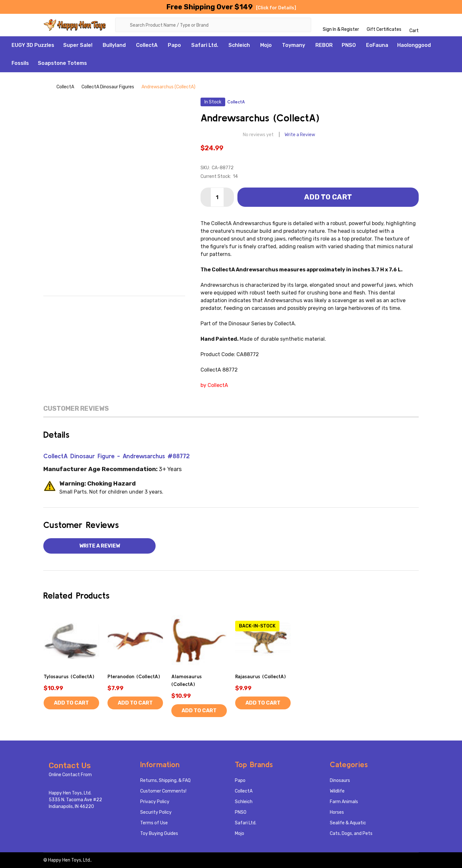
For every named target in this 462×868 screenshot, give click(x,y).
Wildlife (337, 791)
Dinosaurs (340, 780)
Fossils (20, 63)
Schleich (239, 45)
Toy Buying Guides (159, 833)
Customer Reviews (76, 408)
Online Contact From (70, 775)
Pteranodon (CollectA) (134, 676)
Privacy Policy (155, 802)
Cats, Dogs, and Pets (351, 833)
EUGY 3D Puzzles (33, 45)
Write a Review (300, 135)
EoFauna (377, 45)
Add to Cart (328, 197)
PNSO (349, 45)
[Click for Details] (276, 8)
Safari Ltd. (205, 45)
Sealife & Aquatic (348, 823)
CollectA (147, 45)
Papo (174, 45)
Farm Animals (344, 802)
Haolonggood (414, 45)
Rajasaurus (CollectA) (261, 676)
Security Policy (156, 812)
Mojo (266, 45)
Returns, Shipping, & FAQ (165, 780)
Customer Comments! (163, 791)
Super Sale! (78, 45)
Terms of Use (154, 823)
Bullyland (114, 45)
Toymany (294, 45)
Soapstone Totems (62, 63)
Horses (337, 812)
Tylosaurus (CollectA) (69, 676)
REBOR (324, 45)
